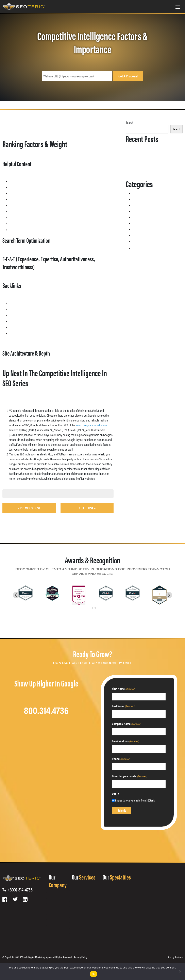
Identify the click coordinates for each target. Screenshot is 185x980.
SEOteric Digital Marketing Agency (36, 957)
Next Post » (87, 508)
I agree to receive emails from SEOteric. (135, 800)
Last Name (123, 706)
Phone (121, 759)
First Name (124, 689)
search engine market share (91, 425)
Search (130, 122)
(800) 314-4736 (19, 889)
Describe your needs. (129, 776)
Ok (93, 974)
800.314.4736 (46, 710)
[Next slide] (169, 595)
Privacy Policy (80, 957)
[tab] (90, 608)
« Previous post (29, 508)
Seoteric (179, 957)
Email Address (125, 741)
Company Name (127, 724)
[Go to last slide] (16, 595)
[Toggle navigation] (178, 7)
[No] (180, 971)
